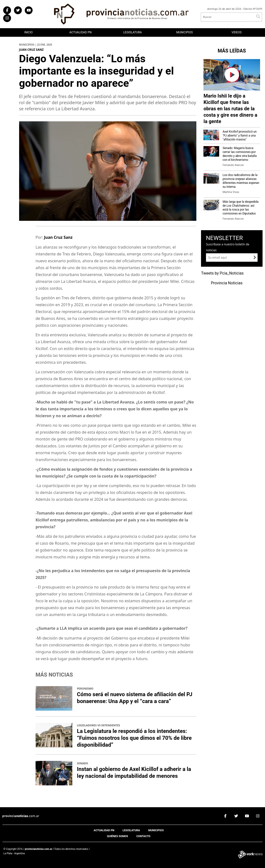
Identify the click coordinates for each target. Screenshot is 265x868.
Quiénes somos (117, 836)
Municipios (184, 32)
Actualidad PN (81, 32)
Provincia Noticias (227, 283)
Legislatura (133, 32)
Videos (236, 32)
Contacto (143, 836)
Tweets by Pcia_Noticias (222, 273)
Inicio (28, 32)
